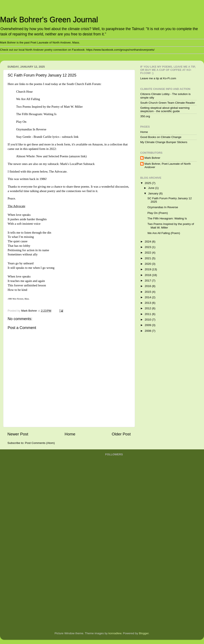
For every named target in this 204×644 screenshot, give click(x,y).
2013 (148, 303)
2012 (148, 308)
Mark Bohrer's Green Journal (49, 20)
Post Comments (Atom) (40, 443)
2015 (148, 292)
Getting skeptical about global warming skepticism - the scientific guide (165, 109)
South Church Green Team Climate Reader (168, 103)
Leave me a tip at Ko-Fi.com (158, 78)
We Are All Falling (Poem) (164, 233)
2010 (148, 320)
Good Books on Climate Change (161, 137)
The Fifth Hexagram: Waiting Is (167, 218)
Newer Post (18, 434)
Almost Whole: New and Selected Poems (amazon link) (51, 156)
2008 (148, 331)
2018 (148, 275)
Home (70, 434)
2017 (148, 281)
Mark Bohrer (152, 158)
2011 (148, 314)
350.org (145, 116)
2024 (148, 242)
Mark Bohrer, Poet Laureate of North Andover (168, 165)
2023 (148, 247)
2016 (148, 286)
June (152, 188)
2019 (148, 269)
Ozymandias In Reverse (163, 207)
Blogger (144, 633)
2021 (148, 258)
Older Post (121, 434)
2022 (148, 253)
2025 (148, 183)
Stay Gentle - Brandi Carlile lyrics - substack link (47, 137)
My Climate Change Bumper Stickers (164, 142)
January (154, 193)
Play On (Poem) (158, 213)
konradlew (115, 633)
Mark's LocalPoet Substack (77, 164)
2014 (148, 297)
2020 (148, 264)
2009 (148, 325)
